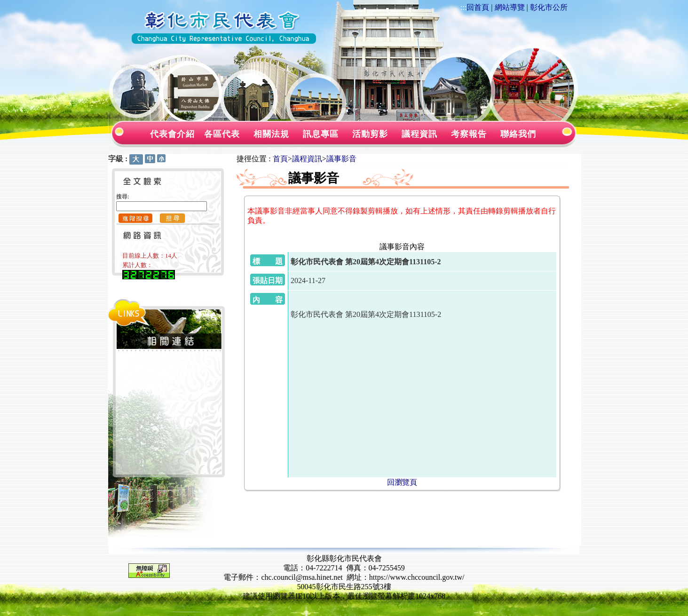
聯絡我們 (518, 134)
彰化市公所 (549, 7)
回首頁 (478, 7)
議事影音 (341, 159)
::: (463, 7)
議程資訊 (419, 134)
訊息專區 (321, 134)
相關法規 (271, 134)
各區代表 (222, 134)
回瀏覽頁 (402, 482)
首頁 (280, 159)
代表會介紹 (172, 134)
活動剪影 (370, 134)
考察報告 (469, 134)
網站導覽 (510, 7)
